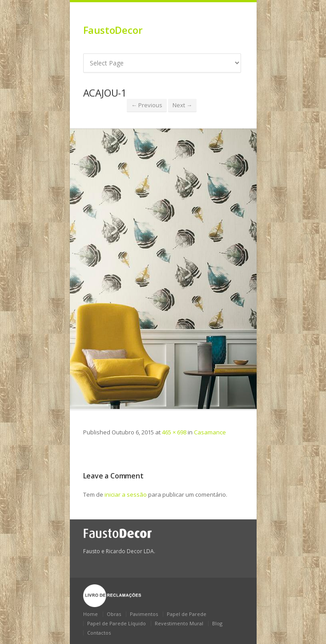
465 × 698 (174, 432)
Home (91, 614)
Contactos (99, 633)
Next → (182, 105)
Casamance (210, 432)
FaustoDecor (113, 30)
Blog (217, 623)
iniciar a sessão (126, 494)
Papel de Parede (187, 614)
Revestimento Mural (179, 623)
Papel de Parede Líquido (117, 623)
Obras (114, 614)
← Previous (147, 105)
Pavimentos (144, 614)
